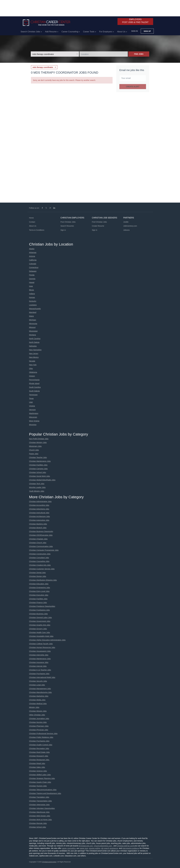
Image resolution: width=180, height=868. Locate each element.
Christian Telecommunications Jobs (43, 790)
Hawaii (32, 282)
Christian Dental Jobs (37, 573)
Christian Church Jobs (38, 543)
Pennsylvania (34, 380)
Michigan (33, 320)
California (33, 260)
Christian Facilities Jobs (38, 465)
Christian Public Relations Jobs (41, 737)
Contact (32, 222)
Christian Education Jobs (39, 584)
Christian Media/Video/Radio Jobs (42, 480)
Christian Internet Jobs (38, 666)
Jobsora (126, 230)
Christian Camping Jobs (38, 469)
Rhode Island (34, 383)
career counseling (69, 848)
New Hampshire (35, 350)
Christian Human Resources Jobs (42, 647)
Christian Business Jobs (38, 614)
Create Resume (98, 226)
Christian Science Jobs (38, 771)
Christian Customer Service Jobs (42, 569)
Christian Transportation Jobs (40, 801)
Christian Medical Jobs (38, 704)
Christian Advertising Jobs (39, 509)
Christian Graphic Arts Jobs (40, 625)
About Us (33, 226)
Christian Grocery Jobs (38, 629)
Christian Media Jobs (37, 700)
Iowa (31, 286)
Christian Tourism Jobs (38, 786)
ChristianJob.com (86, 846)
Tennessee (33, 395)
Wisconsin (33, 417)
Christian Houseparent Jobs (40, 651)
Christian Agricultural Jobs (39, 513)
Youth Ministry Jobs (37, 491)
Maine (31, 316)
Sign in (134, 31)
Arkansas (33, 252)
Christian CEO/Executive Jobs (41, 535)
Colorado (33, 264)
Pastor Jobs (34, 454)
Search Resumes (67, 226)
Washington (34, 413)
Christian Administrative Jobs (40, 501)
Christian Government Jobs (40, 621)
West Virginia (34, 421)
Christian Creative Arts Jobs (40, 565)
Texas (31, 398)
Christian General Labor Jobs (40, 618)
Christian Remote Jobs (38, 823)
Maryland (33, 312)
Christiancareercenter (49, 862)
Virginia (32, 406)
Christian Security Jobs (38, 681)
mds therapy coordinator (43, 67)
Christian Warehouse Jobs (39, 812)
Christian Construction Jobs (40, 554)
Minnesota (33, 324)
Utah (31, 402)
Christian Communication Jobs (41, 546)
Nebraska (33, 346)
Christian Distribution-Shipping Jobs (43, 580)
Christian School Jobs (38, 472)
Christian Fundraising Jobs (39, 610)
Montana (32, 335)
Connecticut (34, 267)
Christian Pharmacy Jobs (39, 726)
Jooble (126, 222)
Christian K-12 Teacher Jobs (40, 670)
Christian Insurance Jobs (39, 662)
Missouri (32, 327)
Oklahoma (33, 372)
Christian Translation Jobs (39, 797)
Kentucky (33, 301)
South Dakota (34, 391)
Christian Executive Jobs (39, 595)
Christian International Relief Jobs (42, 677)
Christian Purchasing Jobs (39, 674)
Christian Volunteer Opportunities (42, 808)
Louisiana (33, 305)
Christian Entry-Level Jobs (39, 591)
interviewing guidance (131, 848)
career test (84, 848)
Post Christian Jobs (68, 222)
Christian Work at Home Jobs (40, 820)
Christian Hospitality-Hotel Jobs (41, 636)
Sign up (147, 31)
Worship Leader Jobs (37, 487)
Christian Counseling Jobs (39, 561)
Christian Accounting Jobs (39, 505)
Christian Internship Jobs (39, 655)
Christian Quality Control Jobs (41, 745)
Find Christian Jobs (99, 222)
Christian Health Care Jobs (40, 632)
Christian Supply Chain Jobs (40, 782)
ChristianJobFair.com (125, 846)
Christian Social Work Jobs (40, 476)
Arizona (32, 256)
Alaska (32, 249)
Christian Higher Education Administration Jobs (47, 640)
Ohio (31, 369)
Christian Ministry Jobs (38, 442)
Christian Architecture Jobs (40, 516)
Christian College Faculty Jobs (41, 644)
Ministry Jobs (34, 707)
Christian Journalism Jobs (39, 719)
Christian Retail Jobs (37, 763)
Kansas (32, 297)
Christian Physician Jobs (39, 730)
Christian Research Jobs (39, 756)
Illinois (32, 290)
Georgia (32, 279)
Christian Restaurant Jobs (39, 760)
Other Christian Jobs (37, 715)
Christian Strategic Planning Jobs (42, 778)
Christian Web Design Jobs (40, 816)
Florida (32, 275)
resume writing (95, 848)
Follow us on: (34, 208)
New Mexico (34, 357)
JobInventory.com (130, 226)
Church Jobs (34, 450)
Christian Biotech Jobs (38, 528)
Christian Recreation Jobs (39, 748)
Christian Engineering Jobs (40, 588)
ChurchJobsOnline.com (103, 846)
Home (31, 218)
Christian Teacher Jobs (38, 457)
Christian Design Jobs (38, 576)
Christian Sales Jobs (37, 767)
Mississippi (33, 331)
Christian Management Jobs (40, 689)
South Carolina (35, 387)
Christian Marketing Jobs (39, 696)
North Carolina (35, 339)
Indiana (32, 294)
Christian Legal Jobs (37, 685)
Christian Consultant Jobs (39, 558)
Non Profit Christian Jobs (39, 439)
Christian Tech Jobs (37, 484)
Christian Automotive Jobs (39, 520)
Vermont (32, 410)
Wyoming (33, 425)
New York (33, 365)
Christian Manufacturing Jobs (40, 692)
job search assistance (110, 848)
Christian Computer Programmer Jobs (44, 550)
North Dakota (34, 342)
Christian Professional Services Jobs (43, 734)
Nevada (32, 361)
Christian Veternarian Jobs (39, 805)
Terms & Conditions (37, 230)
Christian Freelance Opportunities (42, 606)
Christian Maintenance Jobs (40, 461)
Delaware (33, 271)
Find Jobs (139, 54)
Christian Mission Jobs (38, 711)
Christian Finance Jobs (38, 603)
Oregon (32, 376)
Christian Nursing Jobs (38, 722)
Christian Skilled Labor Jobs (40, 775)
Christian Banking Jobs (38, 524)
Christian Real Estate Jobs (39, 752)
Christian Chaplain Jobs (38, 539)
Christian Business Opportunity (41, 531)
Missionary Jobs (35, 446)
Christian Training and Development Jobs (45, 793)
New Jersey (34, 354)
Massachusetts (35, 309)
